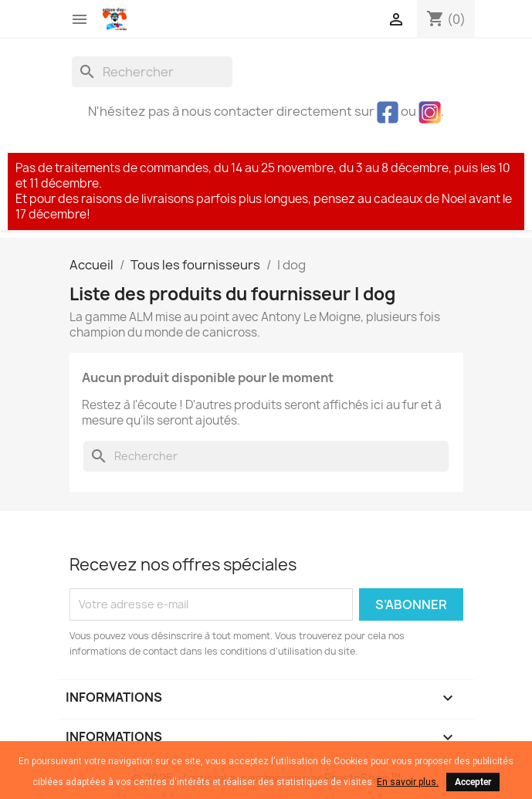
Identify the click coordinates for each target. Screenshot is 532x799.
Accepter (473, 782)
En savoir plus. (408, 782)
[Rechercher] (152, 72)
